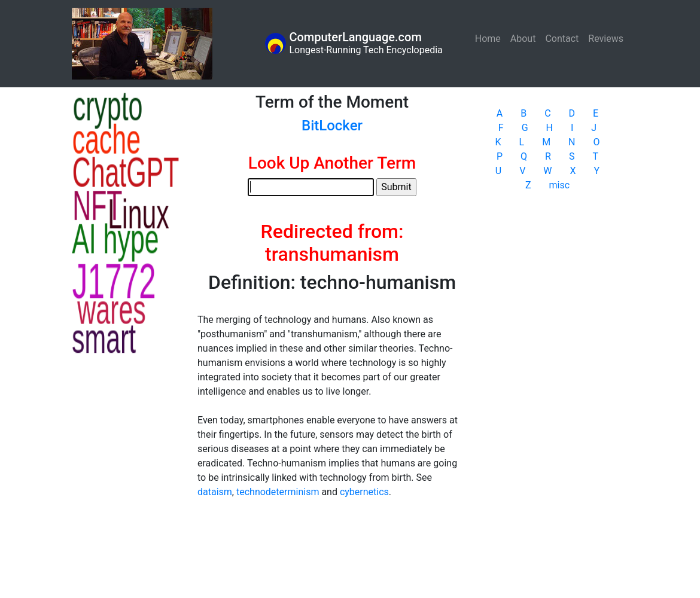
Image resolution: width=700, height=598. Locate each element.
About (523, 39)
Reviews (606, 39)
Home (490, 38)
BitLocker (332, 126)
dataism (215, 492)
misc (560, 185)
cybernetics (364, 492)
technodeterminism (278, 492)
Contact (562, 39)
